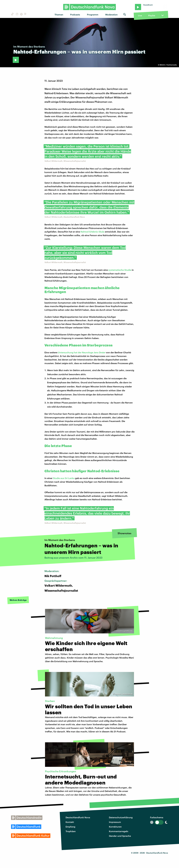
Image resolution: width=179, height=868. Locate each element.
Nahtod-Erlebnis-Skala (92, 232)
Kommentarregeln (119, 831)
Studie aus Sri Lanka (64, 478)
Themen (59, 15)
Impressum (115, 822)
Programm (93, 15)
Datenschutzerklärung (121, 817)
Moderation (111, 15)
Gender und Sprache (120, 836)
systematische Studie (120, 270)
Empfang (70, 827)
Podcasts (75, 15)
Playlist (152, 15)
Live (140, 15)
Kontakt (70, 822)
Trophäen (71, 831)
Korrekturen (115, 827)
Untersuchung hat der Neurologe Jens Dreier (82, 352)
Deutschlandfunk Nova (78, 817)
